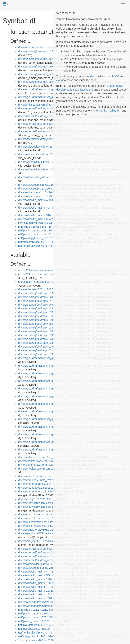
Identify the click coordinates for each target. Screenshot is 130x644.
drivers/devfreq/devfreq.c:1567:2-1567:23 (43, 316)
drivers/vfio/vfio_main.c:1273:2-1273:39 (42, 587)
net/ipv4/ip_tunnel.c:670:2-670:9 (37, 621)
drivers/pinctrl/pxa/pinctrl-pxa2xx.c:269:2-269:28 (47, 522)
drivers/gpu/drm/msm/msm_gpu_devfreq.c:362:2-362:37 (52, 450)
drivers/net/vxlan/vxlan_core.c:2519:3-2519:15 (46, 503)
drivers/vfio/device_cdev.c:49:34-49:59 (41, 147)
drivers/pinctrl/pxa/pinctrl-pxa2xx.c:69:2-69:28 (45, 514)
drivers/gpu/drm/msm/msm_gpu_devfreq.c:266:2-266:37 (52, 427)
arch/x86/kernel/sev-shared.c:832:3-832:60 (44, 274)
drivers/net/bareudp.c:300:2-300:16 (39, 484)
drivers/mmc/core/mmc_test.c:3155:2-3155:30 (45, 476)
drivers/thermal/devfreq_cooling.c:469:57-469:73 (47, 131)
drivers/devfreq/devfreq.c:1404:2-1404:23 (43, 297)
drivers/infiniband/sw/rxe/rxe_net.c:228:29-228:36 (47, 105)
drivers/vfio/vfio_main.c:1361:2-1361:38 (42, 598)
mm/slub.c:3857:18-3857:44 (35, 227)
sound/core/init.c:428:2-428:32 (36, 640)
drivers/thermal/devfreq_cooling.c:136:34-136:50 (47, 108)
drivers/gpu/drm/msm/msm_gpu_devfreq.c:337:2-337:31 (52, 442)
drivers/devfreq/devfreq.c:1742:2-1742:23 (43, 339)
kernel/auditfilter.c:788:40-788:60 (38, 223)
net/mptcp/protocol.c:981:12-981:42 (39, 242)
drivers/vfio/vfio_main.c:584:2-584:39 (40, 575)
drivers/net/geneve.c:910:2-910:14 (38, 488)
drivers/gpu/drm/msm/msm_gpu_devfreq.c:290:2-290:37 (52, 434)
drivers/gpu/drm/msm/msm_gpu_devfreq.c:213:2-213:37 (52, 396)
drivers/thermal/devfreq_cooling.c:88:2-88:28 (45, 549)
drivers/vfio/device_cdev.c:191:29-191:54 (42, 177)
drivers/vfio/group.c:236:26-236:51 (38, 189)
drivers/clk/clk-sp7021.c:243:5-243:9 (40, 289)
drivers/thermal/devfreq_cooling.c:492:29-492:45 (47, 139)
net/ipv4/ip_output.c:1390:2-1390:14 (40, 613)
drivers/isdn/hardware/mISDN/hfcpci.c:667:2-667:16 (49, 465)
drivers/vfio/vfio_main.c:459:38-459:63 (41, 200)
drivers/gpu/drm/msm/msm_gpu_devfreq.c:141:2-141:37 (52, 389)
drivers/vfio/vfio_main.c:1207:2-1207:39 (42, 579)
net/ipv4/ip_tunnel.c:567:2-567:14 (38, 617)
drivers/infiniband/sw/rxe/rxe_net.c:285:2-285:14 (47, 457)
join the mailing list (109, 111)
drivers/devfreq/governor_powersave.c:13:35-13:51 (49, 67)
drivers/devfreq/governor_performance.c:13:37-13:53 (50, 59)
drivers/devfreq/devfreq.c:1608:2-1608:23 (43, 324)
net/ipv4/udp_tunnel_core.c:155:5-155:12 (43, 238)
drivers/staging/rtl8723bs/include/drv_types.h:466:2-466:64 (53, 541)
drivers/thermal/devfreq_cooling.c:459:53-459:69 (47, 124)
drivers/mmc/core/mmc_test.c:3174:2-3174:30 (45, 480)
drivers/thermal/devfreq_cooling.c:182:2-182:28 (46, 552)
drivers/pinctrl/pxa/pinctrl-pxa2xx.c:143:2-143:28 (47, 518)
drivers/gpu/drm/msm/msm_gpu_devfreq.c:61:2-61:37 (50, 366)
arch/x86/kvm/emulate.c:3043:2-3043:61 (42, 282)
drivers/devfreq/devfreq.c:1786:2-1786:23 (43, 343)
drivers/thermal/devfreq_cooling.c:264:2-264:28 (46, 556)
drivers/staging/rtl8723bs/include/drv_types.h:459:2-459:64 (53, 533)
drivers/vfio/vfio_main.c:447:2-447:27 (40, 572)
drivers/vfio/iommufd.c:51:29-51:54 (39, 196)
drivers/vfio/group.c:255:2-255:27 (38, 568)
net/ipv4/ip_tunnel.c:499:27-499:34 (39, 230)
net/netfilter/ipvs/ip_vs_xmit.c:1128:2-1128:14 (45, 633)
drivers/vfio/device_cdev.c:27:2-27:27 (40, 564)
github (84, 114)
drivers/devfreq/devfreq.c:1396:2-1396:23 (43, 293)
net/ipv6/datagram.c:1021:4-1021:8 (39, 625)
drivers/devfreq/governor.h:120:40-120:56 (43, 51)
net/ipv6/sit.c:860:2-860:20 (34, 629)
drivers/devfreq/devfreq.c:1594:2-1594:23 (43, 320)
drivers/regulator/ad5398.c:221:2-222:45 (42, 530)
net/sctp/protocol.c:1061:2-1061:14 (39, 636)
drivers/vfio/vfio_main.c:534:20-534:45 (41, 219)
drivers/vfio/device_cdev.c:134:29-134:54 (42, 162)
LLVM (116, 76)
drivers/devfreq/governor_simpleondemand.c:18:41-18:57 (52, 74)
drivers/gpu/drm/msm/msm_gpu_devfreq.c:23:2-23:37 (50, 358)
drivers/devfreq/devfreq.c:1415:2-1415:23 (43, 301)
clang (59, 80)
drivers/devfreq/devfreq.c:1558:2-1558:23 (43, 312)
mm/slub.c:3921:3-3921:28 (34, 610)
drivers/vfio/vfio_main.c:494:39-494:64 (41, 208)
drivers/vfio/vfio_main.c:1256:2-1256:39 (42, 583)
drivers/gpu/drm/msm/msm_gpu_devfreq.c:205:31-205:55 (52, 97)
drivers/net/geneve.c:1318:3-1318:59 (40, 491)
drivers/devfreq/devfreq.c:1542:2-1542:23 (43, 308)
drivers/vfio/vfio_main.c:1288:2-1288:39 (42, 591)
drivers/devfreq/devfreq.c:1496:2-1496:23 (43, 305)
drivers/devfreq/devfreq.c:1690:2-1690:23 (43, 335)
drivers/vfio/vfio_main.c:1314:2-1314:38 (42, 594)
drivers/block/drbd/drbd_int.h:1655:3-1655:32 (45, 47)
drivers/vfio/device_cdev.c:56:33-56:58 (41, 154)
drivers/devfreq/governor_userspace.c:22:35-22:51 (48, 82)
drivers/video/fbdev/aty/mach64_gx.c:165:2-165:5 (47, 602)
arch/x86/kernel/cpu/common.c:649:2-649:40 (45, 270)
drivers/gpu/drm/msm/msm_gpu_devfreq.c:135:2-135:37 (52, 381)
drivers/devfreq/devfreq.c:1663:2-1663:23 (43, 331)
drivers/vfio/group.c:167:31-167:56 (38, 185)
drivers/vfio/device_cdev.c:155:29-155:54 (42, 169)
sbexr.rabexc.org (83, 90)
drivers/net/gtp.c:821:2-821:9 (35, 499)
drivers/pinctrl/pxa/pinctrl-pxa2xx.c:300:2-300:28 (47, 526)
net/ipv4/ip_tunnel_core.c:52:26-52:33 (41, 234)
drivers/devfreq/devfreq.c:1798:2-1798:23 (43, 347)
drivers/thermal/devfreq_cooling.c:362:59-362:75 (47, 116)
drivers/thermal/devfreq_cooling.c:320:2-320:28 (46, 560)
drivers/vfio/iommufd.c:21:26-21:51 (39, 192)
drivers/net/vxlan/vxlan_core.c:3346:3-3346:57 (46, 507)
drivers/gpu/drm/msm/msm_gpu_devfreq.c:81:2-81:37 (50, 373)
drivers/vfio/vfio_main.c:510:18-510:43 (41, 215)
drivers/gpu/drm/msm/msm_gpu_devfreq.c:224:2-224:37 (52, 404)
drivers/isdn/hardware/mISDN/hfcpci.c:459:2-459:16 (49, 461)
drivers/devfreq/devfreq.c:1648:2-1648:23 (43, 328)
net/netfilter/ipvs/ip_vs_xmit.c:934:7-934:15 (44, 246)
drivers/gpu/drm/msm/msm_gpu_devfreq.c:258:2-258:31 (52, 419)
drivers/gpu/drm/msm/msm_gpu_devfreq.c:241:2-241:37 (52, 411)
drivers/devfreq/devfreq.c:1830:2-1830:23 (43, 354)
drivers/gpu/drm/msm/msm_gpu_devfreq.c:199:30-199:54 (52, 89)
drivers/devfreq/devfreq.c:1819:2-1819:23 (43, 350)
